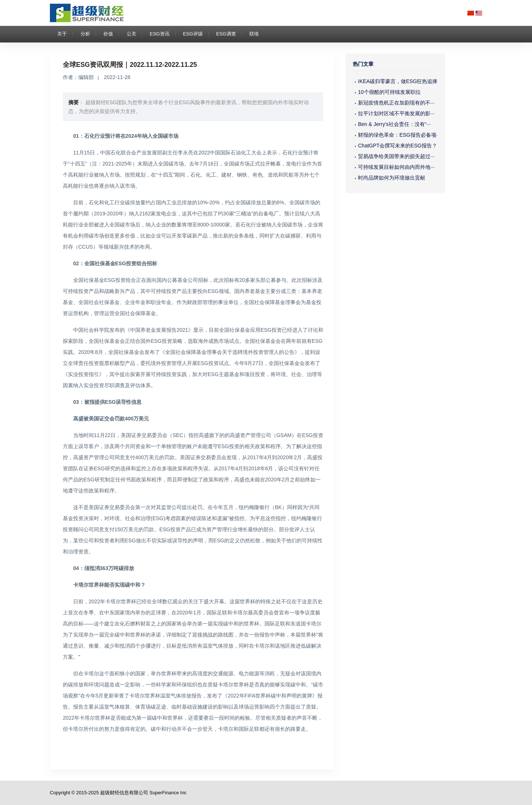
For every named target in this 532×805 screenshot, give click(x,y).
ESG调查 (226, 34)
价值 (108, 34)
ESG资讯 (159, 34)
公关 (132, 34)
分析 (85, 34)
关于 (62, 34)
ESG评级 (193, 34)
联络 (254, 34)
